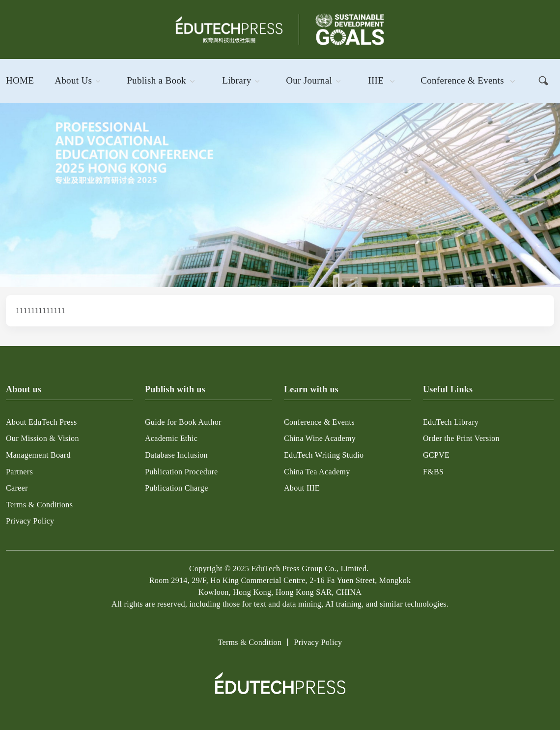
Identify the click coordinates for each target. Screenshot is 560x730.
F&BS (433, 472)
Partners (19, 472)
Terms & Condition (250, 642)
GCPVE (436, 455)
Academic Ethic (171, 438)
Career (17, 488)
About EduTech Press (42, 422)
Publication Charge (177, 488)
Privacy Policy (30, 521)
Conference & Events (462, 80)
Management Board (38, 455)
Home (20, 80)
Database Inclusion (176, 455)
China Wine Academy (320, 438)
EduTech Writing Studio (324, 455)
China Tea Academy (317, 472)
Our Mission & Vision (42, 438)
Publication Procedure (181, 472)
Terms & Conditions (39, 505)
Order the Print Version (461, 438)
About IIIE (302, 488)
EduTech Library (451, 422)
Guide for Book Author (183, 422)
